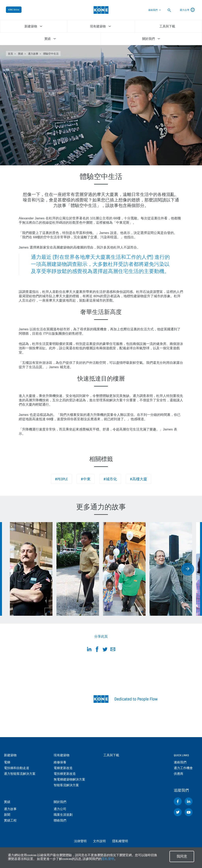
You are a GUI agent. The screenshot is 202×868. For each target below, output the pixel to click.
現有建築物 (62, 755)
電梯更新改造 (63, 768)
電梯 (7, 762)
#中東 (86, 479)
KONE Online (14, 10)
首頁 (10, 54)
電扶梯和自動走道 (17, 768)
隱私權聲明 (120, 841)
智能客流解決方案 (66, 785)
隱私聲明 (108, 859)
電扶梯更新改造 (65, 774)
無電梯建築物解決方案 (69, 779)
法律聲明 (80, 841)
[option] (31, 569)
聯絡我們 (60, 820)
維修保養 (60, 762)
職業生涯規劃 (63, 815)
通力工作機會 (183, 768)
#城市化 (110, 479)
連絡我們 (153, 10)
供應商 (179, 774)
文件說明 (99, 841)
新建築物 (10, 755)
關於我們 (60, 802)
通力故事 (33, 54)
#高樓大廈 (139, 479)
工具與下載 (111, 755)
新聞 (7, 815)
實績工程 (10, 820)
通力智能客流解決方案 (20, 774)
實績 (21, 54)
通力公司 (60, 809)
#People (61, 479)
